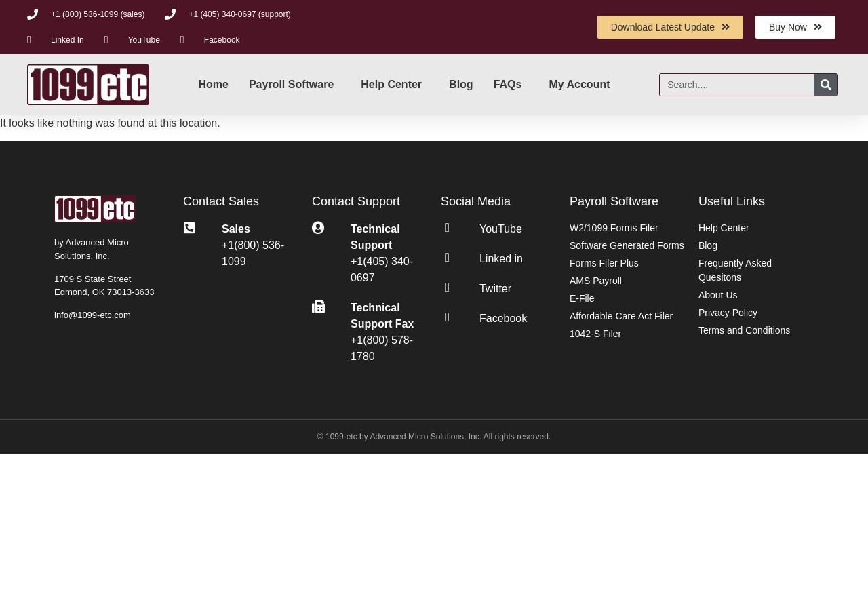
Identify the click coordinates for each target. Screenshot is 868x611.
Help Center (391, 84)
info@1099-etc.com (93, 315)
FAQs (508, 84)
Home (213, 84)
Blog (461, 84)
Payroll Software (291, 84)
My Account (579, 84)
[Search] (826, 85)
